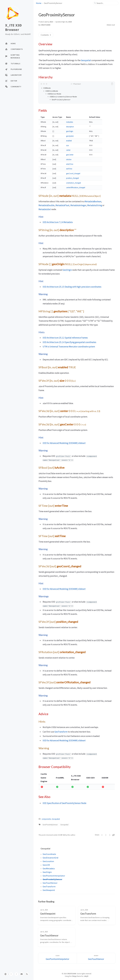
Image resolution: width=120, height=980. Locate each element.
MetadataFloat (62, 205)
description (70, 127)
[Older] (57, 958)
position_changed (72, 178)
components (46, 819)
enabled (69, 141)
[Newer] (96, 958)
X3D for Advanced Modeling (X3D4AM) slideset (64, 443)
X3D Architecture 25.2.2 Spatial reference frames (65, 338)
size (67, 145)
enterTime (70, 164)
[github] (11, 974)
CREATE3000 (45, 25)
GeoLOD (46, 865)
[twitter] (16, 974)
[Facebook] (106, 835)
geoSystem (70, 136)
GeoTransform (61, 732)
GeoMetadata (49, 868)
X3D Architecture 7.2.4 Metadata (58, 222)
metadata (70, 122)
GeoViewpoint (49, 890)
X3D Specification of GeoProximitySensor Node (64, 803)
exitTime (69, 169)
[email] (22, 974)
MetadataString (95, 205)
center (68, 150)
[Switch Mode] (6, 974)
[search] (107, 3)
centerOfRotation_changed (76, 187)
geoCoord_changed (73, 173)
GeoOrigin (67, 270)
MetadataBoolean (93, 201)
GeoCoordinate (49, 854)
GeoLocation (48, 861)
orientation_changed (73, 183)
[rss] (27, 974)
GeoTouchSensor (50, 883)
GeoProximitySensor (50, 825)
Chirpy (74, 976)
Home (39, 3)
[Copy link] (114, 835)
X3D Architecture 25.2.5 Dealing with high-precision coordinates (72, 287)
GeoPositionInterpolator (54, 876)
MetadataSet (45, 209)
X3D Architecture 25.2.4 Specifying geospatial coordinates (69, 342)
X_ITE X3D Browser (13, 27)
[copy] (113, 84)
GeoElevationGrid (50, 858)
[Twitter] (102, 835)
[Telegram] (110, 835)
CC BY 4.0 (62, 835)
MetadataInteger (78, 205)
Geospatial (86, 60)
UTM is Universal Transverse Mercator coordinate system (69, 347)
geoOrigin (70, 131)
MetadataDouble (47, 205)
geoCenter (70, 155)
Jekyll (86, 976)
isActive (69, 159)
